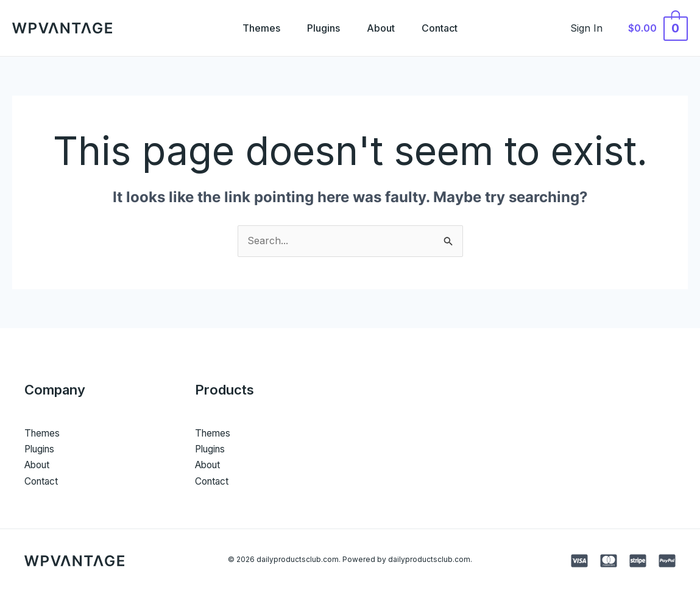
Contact (443, 28)
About (382, 28)
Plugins (322, 28)
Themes (258, 28)
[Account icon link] (593, 28)
